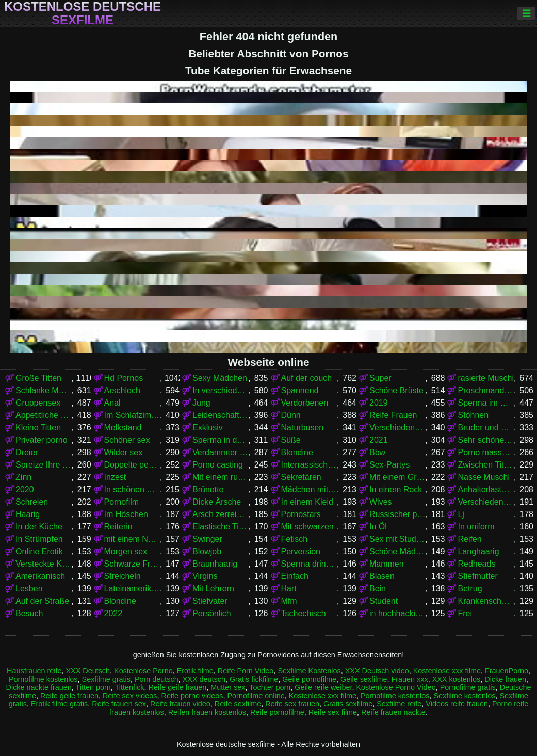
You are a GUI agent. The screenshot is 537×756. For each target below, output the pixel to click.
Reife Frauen (393, 415)
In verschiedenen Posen (220, 390)
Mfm (289, 601)
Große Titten (38, 378)
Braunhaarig (215, 564)
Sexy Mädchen (220, 378)
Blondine (297, 452)
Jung (201, 403)
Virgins (205, 576)
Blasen (382, 576)
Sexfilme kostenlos (464, 696)
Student (384, 601)
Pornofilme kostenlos (43, 679)
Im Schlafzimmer (132, 415)
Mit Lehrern (213, 589)
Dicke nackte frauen (39, 687)
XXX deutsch (204, 679)
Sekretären (301, 477)
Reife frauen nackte (393, 712)
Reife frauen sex (119, 704)
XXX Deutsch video (377, 671)
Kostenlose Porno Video (396, 687)
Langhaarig (478, 551)
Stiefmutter (477, 576)
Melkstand (123, 428)
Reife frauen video (180, 704)
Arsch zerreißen (220, 514)
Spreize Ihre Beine (43, 465)
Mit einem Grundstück (397, 477)
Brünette (208, 489)
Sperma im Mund (485, 403)
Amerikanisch (40, 576)
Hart (289, 589)
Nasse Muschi (483, 477)
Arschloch (122, 390)
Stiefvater (210, 601)
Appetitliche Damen (43, 415)
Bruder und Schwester (485, 428)
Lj (461, 514)
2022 (113, 613)
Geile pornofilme (309, 679)
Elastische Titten (220, 527)
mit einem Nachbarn (132, 539)
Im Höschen (126, 514)
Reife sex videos (130, 696)
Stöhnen (473, 415)
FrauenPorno (507, 671)
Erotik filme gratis (59, 704)
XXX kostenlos (457, 679)
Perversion (301, 551)
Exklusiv (208, 428)
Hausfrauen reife (34, 671)
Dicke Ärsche (217, 502)
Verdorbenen (305, 403)
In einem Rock (396, 489)
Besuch (29, 613)
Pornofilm (122, 502)
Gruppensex (38, 403)
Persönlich (212, 613)
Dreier (27, 452)
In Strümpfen (39, 539)
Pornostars (301, 514)
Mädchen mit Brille (309, 489)
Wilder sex (124, 452)
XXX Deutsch (88, 671)
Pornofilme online (256, 696)
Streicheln (123, 576)
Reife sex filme (333, 712)
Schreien (32, 502)
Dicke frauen (505, 679)
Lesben (29, 589)
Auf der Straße (42, 601)
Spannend (300, 390)
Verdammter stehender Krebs (220, 452)
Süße (291, 440)
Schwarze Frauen (132, 564)
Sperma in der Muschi (220, 440)
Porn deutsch (157, 679)
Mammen (387, 564)
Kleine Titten (38, 428)
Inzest (115, 477)
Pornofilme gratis (468, 687)
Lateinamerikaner (132, 589)
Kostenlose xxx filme (447, 671)
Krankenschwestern (485, 601)
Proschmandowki (485, 390)
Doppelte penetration (132, 465)
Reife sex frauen (292, 704)
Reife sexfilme (238, 704)
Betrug (470, 589)
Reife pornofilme (277, 712)
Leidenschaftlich (220, 415)
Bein (378, 589)
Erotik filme (195, 671)
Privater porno (42, 440)
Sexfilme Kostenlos (309, 671)
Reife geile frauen (178, 687)
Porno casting (218, 465)
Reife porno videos (192, 696)
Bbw (377, 452)
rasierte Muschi (485, 378)
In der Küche (39, 527)
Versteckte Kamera (43, 564)
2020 (25, 489)
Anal (112, 403)
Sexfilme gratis (106, 679)
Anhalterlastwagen (485, 489)
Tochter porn (270, 687)
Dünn (291, 415)
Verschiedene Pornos (397, 428)
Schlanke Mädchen (43, 390)
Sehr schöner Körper (485, 440)
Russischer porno (397, 514)
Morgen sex (126, 551)
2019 (379, 403)
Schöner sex (127, 440)
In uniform (476, 527)
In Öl (378, 527)
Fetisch (295, 539)
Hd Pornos (124, 378)
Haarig (28, 514)
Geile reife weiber (323, 687)
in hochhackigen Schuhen (397, 613)
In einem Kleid (307, 502)
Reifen (469, 539)
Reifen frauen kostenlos (207, 712)
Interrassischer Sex (309, 465)
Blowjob (207, 551)
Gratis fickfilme (254, 679)
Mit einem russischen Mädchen (220, 477)
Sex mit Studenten (397, 539)
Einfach (295, 576)
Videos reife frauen (457, 704)
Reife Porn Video (246, 671)
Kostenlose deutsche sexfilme (83, 13)
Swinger (207, 539)
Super (380, 378)
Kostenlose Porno (143, 671)
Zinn (23, 477)
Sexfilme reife (399, 704)
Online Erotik (39, 551)
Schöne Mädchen (397, 551)
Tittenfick (130, 687)
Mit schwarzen (307, 527)
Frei (465, 613)
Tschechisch (304, 613)
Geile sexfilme (364, 679)
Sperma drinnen (309, 564)
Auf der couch (307, 378)
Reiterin (118, 527)
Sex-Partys (389, 465)
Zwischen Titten (485, 465)
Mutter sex (228, 687)
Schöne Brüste (396, 390)
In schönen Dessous (132, 489)
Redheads (476, 564)
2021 (379, 440)
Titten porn (93, 687)
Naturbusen (303, 428)
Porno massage (485, 452)
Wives (381, 502)
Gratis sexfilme (348, 704)
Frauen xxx (409, 679)
